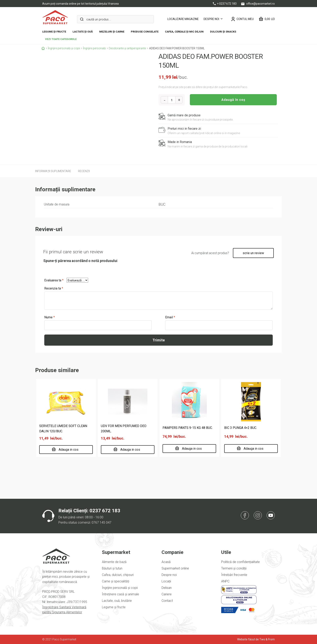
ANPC (225, 581)
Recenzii (84, 171)
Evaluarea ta (54, 280)
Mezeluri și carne (112, 32)
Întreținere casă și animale (120, 594)
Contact (167, 601)
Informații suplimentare (53, 171)
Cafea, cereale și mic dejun (184, 32)
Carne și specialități (116, 581)
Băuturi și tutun (112, 568)
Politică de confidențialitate (240, 562)
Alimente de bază (114, 562)
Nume (50, 317)
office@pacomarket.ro (258, 4)
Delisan (167, 588)
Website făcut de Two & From (256, 639)
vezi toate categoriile (61, 39)
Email (170, 317)
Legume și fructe (54, 32)
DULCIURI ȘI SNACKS (223, 32)
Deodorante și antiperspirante (127, 48)
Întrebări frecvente (234, 575)
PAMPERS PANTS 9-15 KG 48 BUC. (188, 428)
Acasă (166, 562)
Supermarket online (175, 568)
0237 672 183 (105, 511)
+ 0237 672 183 (225, 4)
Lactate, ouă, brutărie (117, 601)
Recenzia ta (54, 288)
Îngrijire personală (94, 48)
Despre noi (211, 19)
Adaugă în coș (233, 100)
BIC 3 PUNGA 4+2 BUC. (241, 428)
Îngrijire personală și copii (64, 48)
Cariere (167, 594)
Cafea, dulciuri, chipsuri (118, 575)
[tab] (53, 171)
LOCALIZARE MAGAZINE (183, 19)
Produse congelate (145, 32)
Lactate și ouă (83, 32)
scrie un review (253, 253)
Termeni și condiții (234, 568)
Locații (166, 581)
